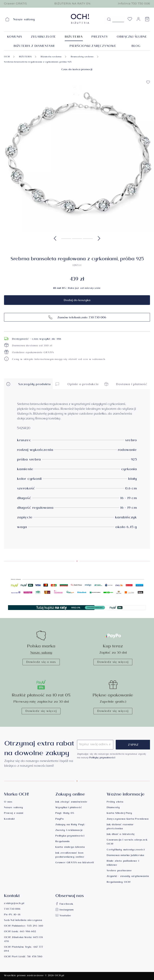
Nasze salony (41, 653)
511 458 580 (35, 957)
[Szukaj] (109, 19)
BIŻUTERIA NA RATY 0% (72, 3)
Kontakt (9, 819)
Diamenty (113, 808)
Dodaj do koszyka (77, 301)
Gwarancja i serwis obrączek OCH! (127, 842)
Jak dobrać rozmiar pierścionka (120, 827)
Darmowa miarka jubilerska (125, 856)
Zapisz (133, 745)
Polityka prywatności (70, 836)
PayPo (60, 819)
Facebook (64, 904)
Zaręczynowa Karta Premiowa (128, 819)
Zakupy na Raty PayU (70, 825)
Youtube (63, 916)
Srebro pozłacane (119, 871)
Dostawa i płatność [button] (126, 384)
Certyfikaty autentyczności (126, 850)
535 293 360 (35, 926)
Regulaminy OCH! (119, 882)
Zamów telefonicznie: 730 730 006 (77, 317)
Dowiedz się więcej (113, 662)
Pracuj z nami (14, 813)
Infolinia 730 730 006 (134, 3)
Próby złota (115, 802)
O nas (8, 802)
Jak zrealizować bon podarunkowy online (70, 855)
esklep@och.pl (14, 904)
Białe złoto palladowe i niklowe (123, 863)
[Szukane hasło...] (118, 19)
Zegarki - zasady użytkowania (128, 877)
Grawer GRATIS (15, 3)
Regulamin (63, 842)
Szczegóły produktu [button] (28, 384)
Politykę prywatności (102, 758)
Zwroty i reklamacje (69, 831)
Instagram (64, 910)
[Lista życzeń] (130, 20)
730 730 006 (12, 909)
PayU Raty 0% (65, 813)
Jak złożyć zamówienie (71, 802)
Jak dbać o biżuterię (121, 835)
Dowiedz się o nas (41, 662)
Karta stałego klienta (70, 847)
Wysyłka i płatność (69, 808)
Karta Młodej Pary (119, 813)
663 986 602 (28, 932)
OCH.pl (59, 976)
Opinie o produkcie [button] (77, 384)
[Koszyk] (147, 20)
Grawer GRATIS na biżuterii (75, 863)
